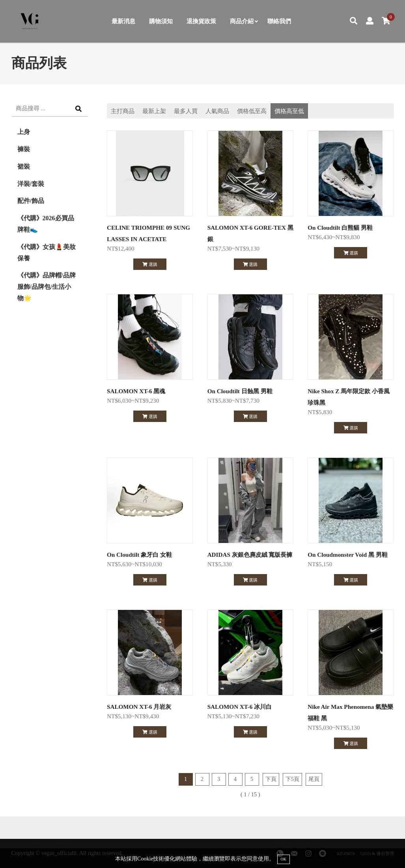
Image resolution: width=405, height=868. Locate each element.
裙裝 (24, 166)
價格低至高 (252, 111)
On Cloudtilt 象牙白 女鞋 (139, 555)
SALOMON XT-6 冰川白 (240, 707)
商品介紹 (244, 21)
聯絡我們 (279, 21)
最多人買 (186, 111)
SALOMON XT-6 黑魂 (136, 391)
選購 (150, 264)
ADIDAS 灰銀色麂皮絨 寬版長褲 (250, 555)
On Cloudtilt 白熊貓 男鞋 (340, 228)
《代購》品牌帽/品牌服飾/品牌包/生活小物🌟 (47, 287)
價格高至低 (289, 111)
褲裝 (24, 149)
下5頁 (292, 779)
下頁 (271, 779)
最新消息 (123, 21)
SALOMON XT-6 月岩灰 (139, 707)
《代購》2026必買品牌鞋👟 (46, 224)
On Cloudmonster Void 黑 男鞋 (348, 555)
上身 (24, 132)
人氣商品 (217, 111)
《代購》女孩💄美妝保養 (47, 253)
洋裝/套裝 (31, 184)
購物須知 (161, 21)
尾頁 (314, 779)
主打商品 (123, 111)
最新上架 (154, 111)
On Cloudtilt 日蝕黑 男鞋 (240, 391)
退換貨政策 (201, 21)
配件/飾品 (31, 201)
